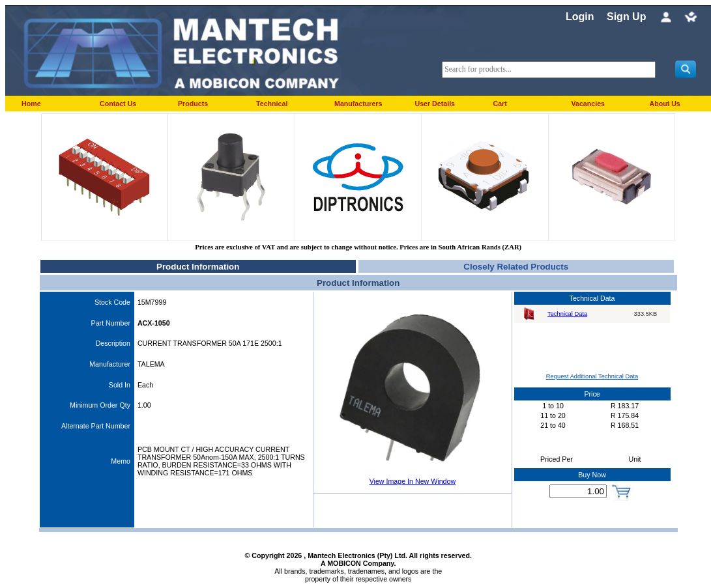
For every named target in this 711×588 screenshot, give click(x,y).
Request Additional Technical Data (592, 376)
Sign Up (626, 17)
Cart (500, 104)
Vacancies (588, 104)
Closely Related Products (516, 267)
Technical (272, 104)
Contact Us (118, 104)
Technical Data (567, 314)
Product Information (198, 267)
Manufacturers (358, 104)
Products (193, 104)
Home (31, 104)
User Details (435, 104)
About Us (664, 104)
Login (580, 17)
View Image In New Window (413, 481)
